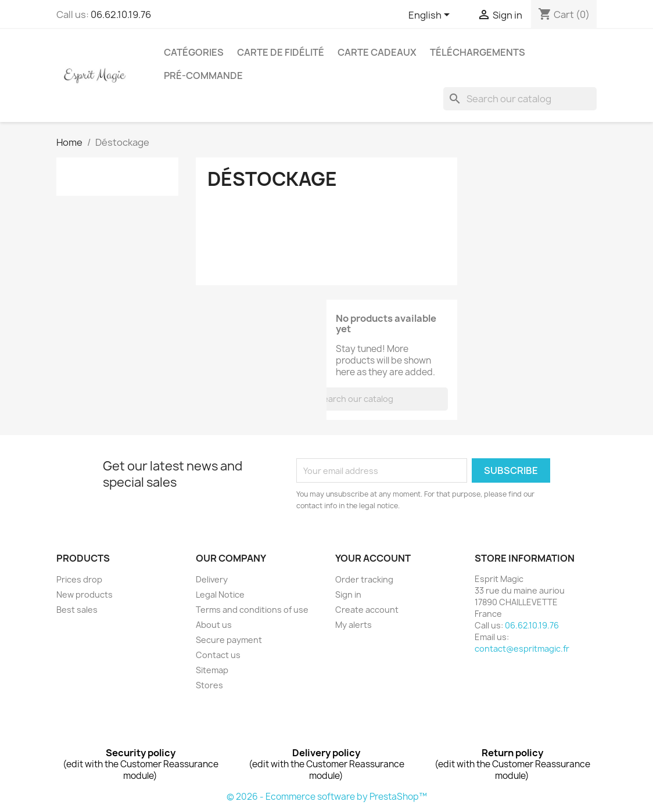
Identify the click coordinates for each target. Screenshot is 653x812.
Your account (373, 558)
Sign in (348, 594)
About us (214, 625)
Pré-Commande (203, 76)
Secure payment (229, 640)
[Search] (520, 99)
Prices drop (79, 579)
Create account (367, 610)
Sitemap (212, 670)
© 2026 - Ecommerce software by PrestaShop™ (327, 797)
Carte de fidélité (281, 52)
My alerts (354, 625)
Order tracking (364, 579)
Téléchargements (478, 52)
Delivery (212, 579)
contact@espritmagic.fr (522, 648)
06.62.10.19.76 (121, 15)
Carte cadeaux (377, 52)
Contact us (218, 655)
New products (85, 594)
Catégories (194, 52)
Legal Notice (220, 594)
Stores (209, 685)
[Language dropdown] (431, 16)
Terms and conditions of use (252, 610)
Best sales (77, 610)
